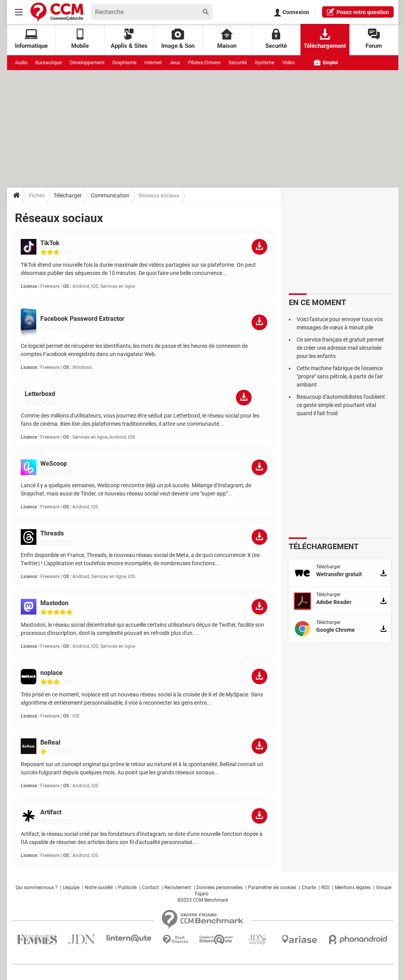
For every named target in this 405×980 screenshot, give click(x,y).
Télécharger (68, 195)
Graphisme (124, 62)
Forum (374, 39)
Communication (110, 195)
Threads (52, 533)
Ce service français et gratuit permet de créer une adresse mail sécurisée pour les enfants (340, 348)
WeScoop (54, 464)
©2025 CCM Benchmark (203, 900)
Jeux (175, 62)
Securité (276, 39)
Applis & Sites (129, 39)
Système (265, 62)
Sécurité (238, 62)
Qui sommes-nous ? (37, 888)
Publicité (127, 888)
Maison (227, 39)
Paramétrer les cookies (272, 888)
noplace (51, 673)
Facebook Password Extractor (82, 319)
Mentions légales (353, 888)
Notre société (99, 888)
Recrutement (178, 888)
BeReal (50, 742)
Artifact (51, 812)
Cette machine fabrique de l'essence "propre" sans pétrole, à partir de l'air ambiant (340, 376)
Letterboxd (40, 394)
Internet (153, 62)
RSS (325, 888)
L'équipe (71, 888)
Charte (309, 888)
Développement (87, 62)
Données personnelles (220, 888)
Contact (150, 888)
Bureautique (49, 62)
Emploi (326, 62)
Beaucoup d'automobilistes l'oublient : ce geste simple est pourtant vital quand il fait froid (342, 405)
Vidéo (288, 62)
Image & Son (178, 39)
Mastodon (54, 603)
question (358, 12)
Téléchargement (325, 39)
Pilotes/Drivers (204, 62)
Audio (21, 62)
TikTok (50, 243)
